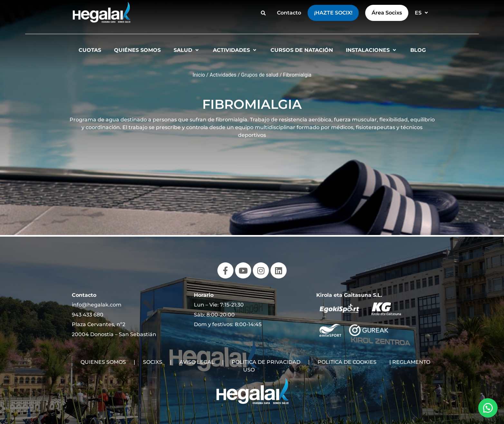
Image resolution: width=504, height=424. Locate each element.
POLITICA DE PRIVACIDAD (266, 362)
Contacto (289, 13)
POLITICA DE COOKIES (347, 362)
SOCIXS (153, 362)
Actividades (235, 50)
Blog (418, 50)
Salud (187, 50)
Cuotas (90, 50)
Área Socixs (387, 13)
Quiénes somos (137, 50)
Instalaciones (372, 50)
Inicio (199, 75)
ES (422, 13)
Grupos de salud (260, 75)
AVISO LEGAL (197, 362)
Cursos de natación (302, 50)
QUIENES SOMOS (103, 362)
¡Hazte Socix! (333, 13)
